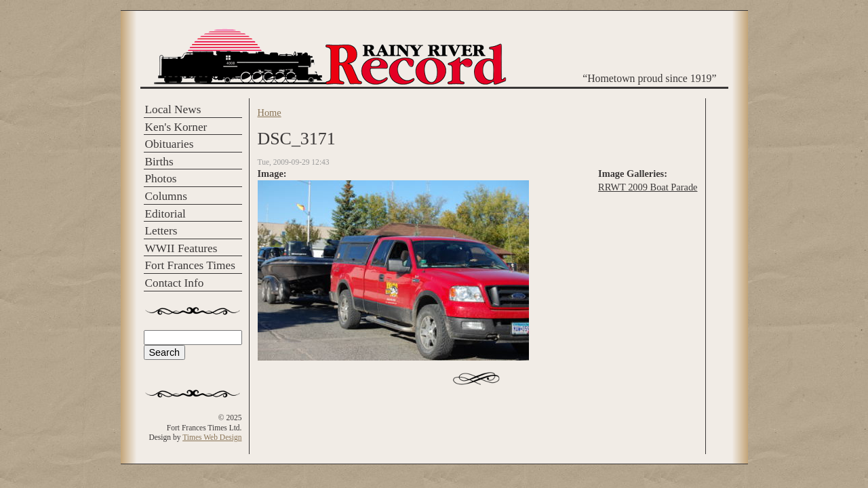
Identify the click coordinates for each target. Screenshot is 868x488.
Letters (161, 231)
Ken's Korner (176, 127)
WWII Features (181, 248)
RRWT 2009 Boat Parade (648, 187)
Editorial (165, 214)
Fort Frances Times (190, 265)
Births (159, 162)
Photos (161, 179)
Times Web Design (212, 437)
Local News (173, 109)
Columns (166, 196)
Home (270, 113)
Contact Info (175, 283)
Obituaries (170, 144)
